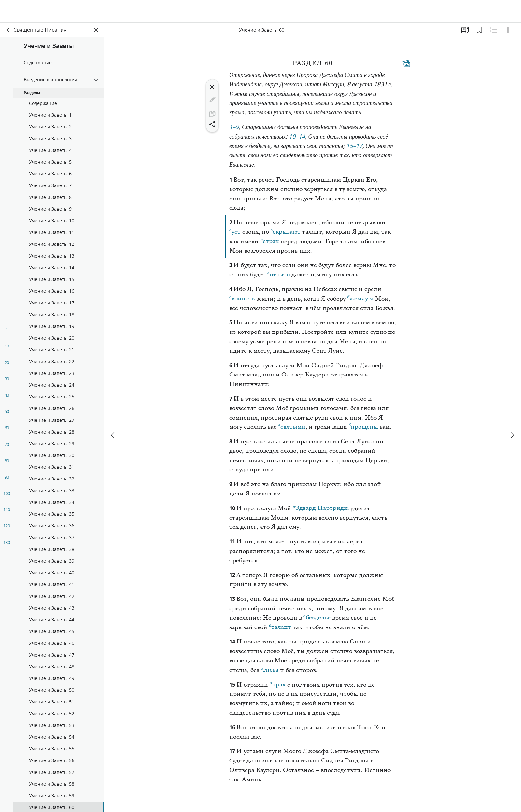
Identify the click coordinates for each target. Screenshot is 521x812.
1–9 (234, 129)
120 (7, 527)
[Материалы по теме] (494, 31)
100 (7, 495)
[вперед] (512, 413)
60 (7, 429)
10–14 (297, 138)
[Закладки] (479, 31)
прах (278, 685)
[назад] (8, 31)
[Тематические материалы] (406, 65)
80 (7, 462)
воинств (242, 299)
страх (270, 242)
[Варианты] (508, 31)
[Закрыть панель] (96, 31)
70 (7, 446)
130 (7, 544)
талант (280, 627)
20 (7, 364)
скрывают (286, 232)
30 (7, 380)
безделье (317, 618)
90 (7, 478)
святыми (292, 427)
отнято (279, 275)
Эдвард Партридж (321, 509)
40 (7, 396)
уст (235, 232)
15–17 (354, 148)
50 (7, 413)
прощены (364, 427)
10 (7, 347)
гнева (270, 670)
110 (7, 511)
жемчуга (361, 299)
